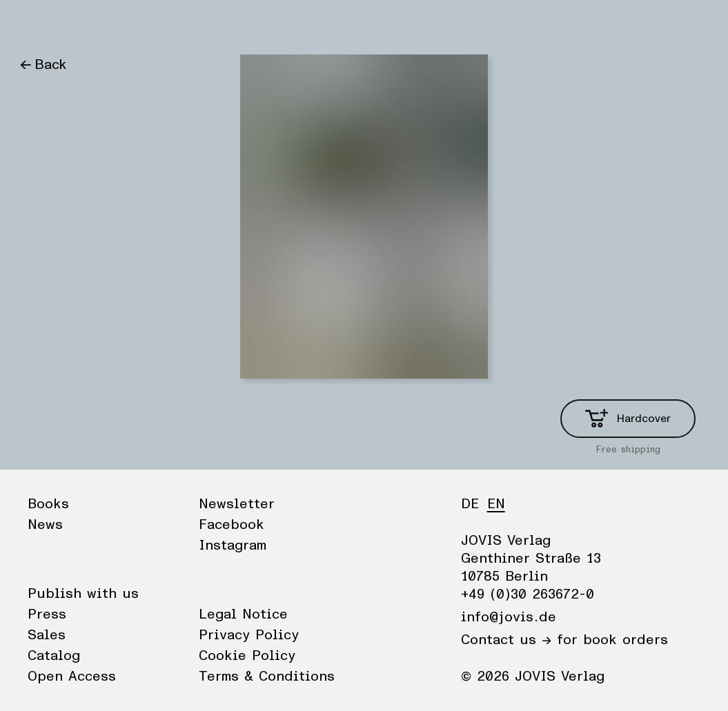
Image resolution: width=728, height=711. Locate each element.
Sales (47, 635)
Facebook (232, 525)
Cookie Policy (247, 656)
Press (47, 614)
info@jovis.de (509, 617)
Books (39, 24)
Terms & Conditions (267, 677)
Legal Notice (243, 614)
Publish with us (83, 594)
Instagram (233, 545)
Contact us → (506, 640)
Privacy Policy (249, 635)
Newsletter (237, 504)
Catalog (54, 656)
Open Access (72, 677)
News (91, 24)
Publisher (151, 24)
